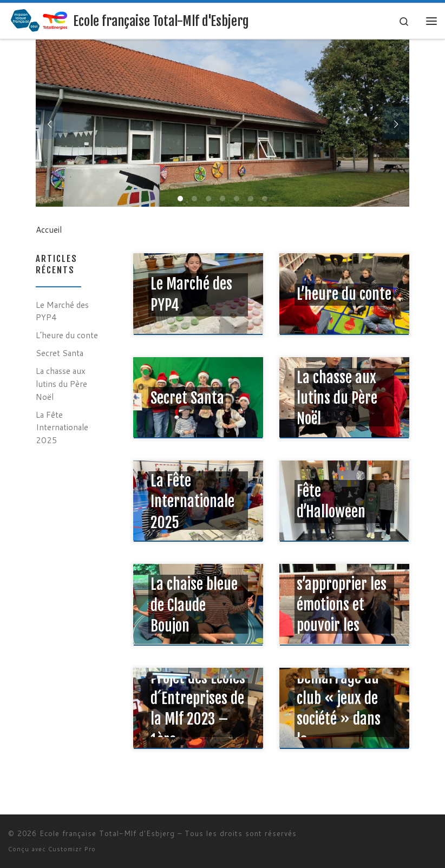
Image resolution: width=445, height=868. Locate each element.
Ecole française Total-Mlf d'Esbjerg (107, 833)
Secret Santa (60, 353)
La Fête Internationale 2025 (62, 427)
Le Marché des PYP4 (62, 311)
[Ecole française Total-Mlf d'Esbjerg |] (39, 20)
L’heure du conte (67, 335)
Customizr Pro (72, 849)
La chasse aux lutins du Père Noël (61, 383)
